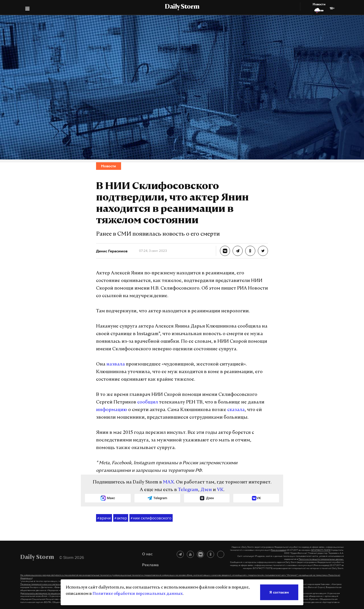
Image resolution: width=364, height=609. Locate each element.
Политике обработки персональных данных (138, 594)
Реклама (150, 565)
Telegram (188, 490)
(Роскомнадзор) (278, 550)
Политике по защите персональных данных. (321, 559)
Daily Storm (182, 7)
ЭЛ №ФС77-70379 (321, 550)
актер (121, 518)
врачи (104, 518)
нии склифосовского (151, 518)
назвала (116, 364)
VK (220, 490)
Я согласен (279, 592)
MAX (168, 482)
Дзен (206, 490)
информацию (112, 410)
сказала (236, 410)
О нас (147, 554)
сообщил (148, 402)
